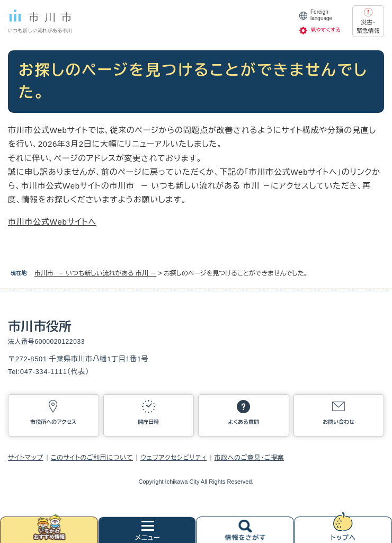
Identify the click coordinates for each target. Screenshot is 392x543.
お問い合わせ (338, 422)
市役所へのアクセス (53, 422)
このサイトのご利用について (92, 458)
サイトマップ (26, 458)
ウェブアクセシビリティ (174, 458)
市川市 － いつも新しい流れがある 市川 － (95, 273)
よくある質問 (244, 422)
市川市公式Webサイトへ (52, 222)
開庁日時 (148, 422)
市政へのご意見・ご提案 (250, 458)
